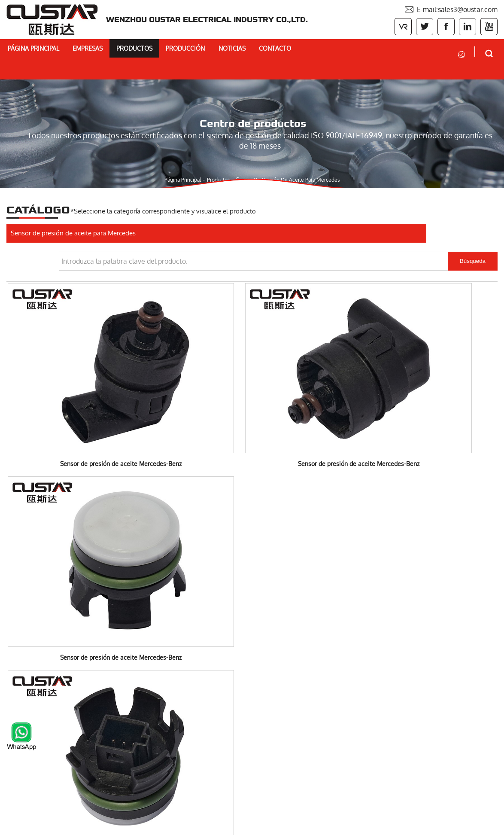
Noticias (278, 50)
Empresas (107, 50)
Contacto (329, 50)
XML (492, 825)
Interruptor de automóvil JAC (50, 725)
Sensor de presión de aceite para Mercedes (295, 156)
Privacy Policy (430, 825)
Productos (162, 50)
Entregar (294, 794)
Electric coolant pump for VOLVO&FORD (70, 681)
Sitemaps (468, 825)
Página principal (44, 50)
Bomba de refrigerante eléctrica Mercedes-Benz (81, 667)
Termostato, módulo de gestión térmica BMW (77, 696)
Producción (223, 50)
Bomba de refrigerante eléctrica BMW (66, 652)
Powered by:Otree (381, 825)
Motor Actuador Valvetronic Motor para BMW (77, 710)
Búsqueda (473, 222)
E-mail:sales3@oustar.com (451, 9)
